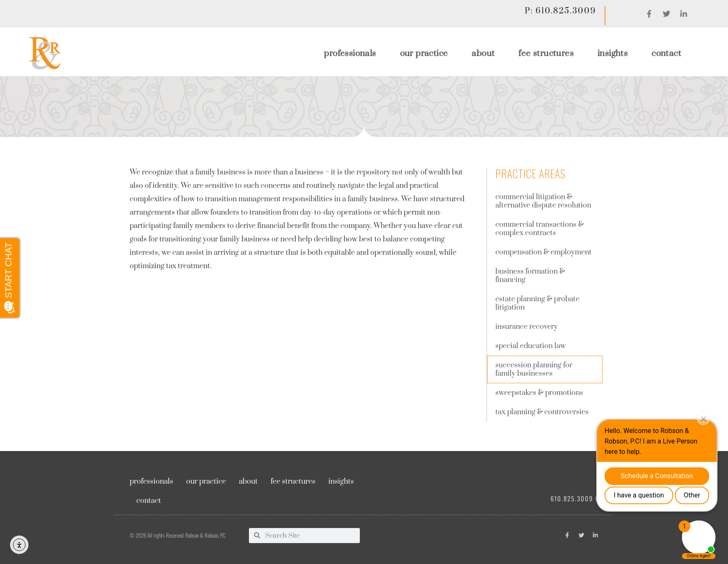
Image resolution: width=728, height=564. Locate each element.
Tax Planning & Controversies (542, 412)
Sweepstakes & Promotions (539, 393)
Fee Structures (546, 54)
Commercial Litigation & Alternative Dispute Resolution (543, 201)
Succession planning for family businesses (534, 369)
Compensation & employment (543, 252)
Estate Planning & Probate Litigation (537, 303)
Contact (666, 54)
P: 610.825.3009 (560, 11)
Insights (613, 54)
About (483, 54)
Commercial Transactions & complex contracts (540, 229)
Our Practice (424, 54)
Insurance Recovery (527, 327)
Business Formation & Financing (530, 276)
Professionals (350, 54)
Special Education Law (531, 346)
